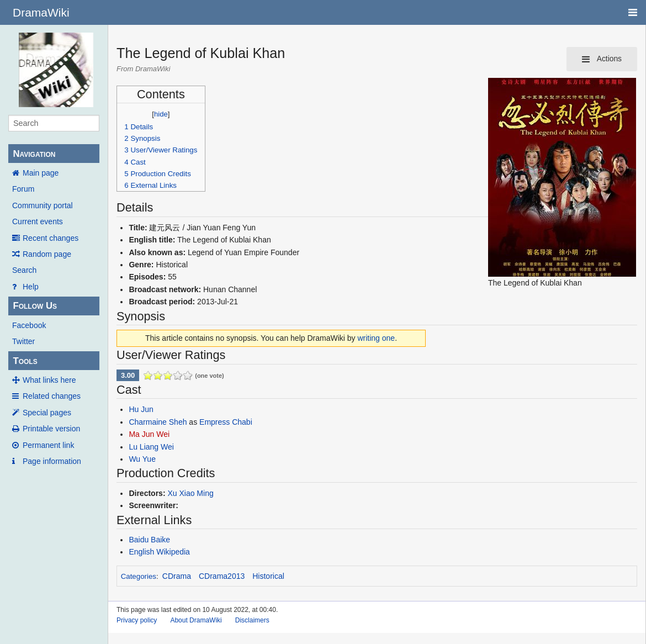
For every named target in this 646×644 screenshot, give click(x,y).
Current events (38, 221)
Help (31, 287)
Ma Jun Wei (149, 434)
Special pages (47, 413)
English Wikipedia (159, 552)
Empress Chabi (226, 422)
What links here (49, 380)
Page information (52, 461)
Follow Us (35, 306)
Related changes (52, 396)
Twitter (23, 341)
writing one (376, 338)
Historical (268, 576)
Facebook (29, 325)
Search (24, 270)
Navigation (34, 154)
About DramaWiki (196, 620)
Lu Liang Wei (151, 447)
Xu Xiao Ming (190, 493)
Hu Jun (141, 409)
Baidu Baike (149, 540)
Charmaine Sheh (158, 422)
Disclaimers (252, 620)
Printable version (51, 429)
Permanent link (48, 445)
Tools (25, 361)
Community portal (43, 205)
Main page (41, 173)
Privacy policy (137, 620)
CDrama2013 (222, 576)
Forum (23, 189)
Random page (47, 254)
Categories (139, 576)
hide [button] (161, 114)
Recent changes (51, 238)
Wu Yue (142, 459)
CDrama (177, 576)
